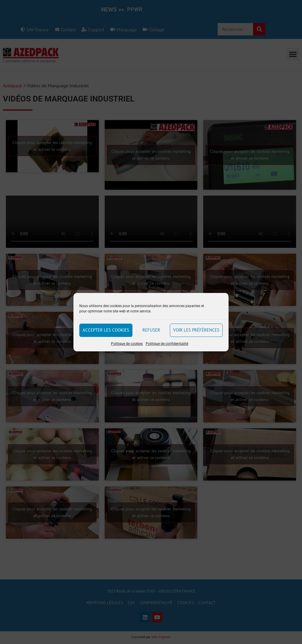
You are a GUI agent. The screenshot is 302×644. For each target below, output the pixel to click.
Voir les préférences (196, 330)
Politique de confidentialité (167, 344)
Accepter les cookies (106, 330)
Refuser (151, 330)
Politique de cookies (127, 344)
